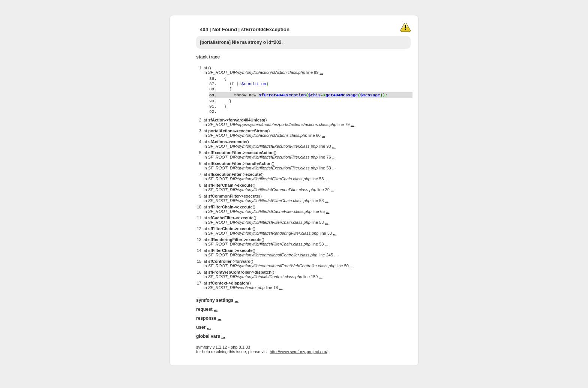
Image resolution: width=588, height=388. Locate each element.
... (321, 72)
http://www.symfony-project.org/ (298, 366)
